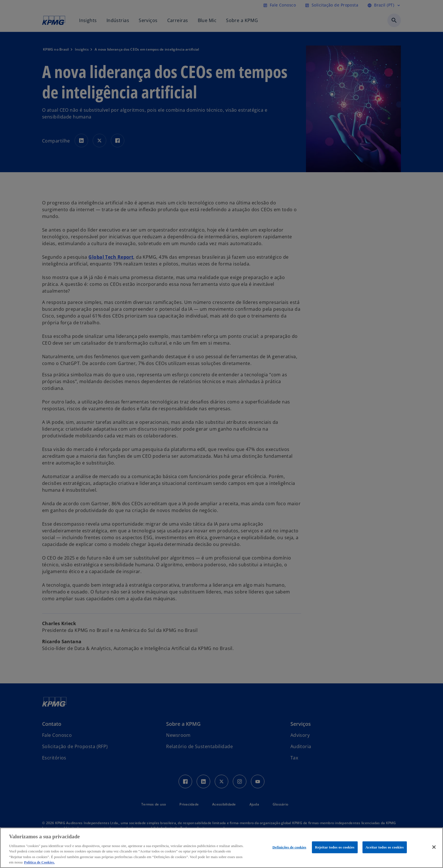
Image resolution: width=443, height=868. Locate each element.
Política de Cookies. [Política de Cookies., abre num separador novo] (39, 862)
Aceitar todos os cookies (385, 847)
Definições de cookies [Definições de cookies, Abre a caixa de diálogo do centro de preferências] (289, 847)
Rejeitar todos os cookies (335, 847)
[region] (221, 848)
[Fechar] (434, 847)
